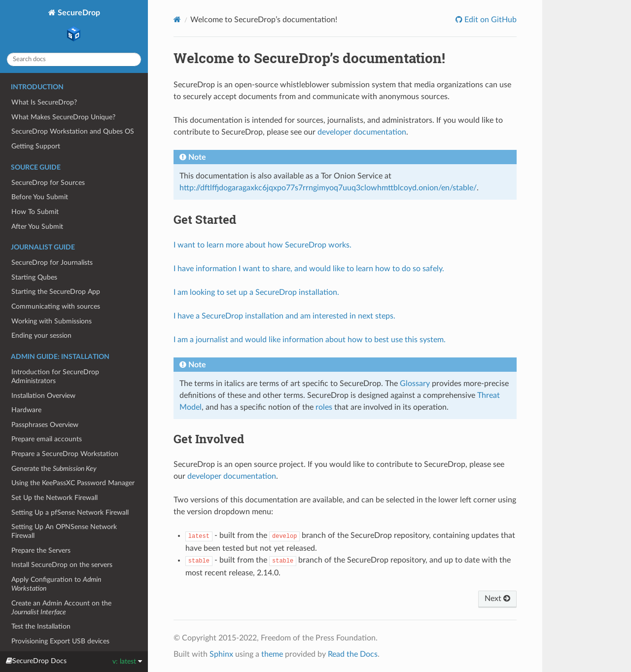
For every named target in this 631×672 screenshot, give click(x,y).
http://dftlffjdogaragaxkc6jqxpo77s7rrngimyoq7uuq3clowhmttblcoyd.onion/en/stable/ (328, 188)
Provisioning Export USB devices (60, 641)
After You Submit (37, 227)
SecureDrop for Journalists (52, 263)
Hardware (26, 410)
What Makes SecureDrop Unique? (63, 117)
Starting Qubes (34, 277)
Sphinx (221, 654)
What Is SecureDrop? (44, 102)
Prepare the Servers (41, 550)
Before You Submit (40, 197)
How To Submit (35, 212)
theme (272, 654)
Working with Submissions (52, 321)
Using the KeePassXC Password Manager (73, 483)
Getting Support (36, 146)
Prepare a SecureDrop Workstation (65, 454)
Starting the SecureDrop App (56, 292)
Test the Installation (41, 626)
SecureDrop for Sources (48, 183)
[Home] (177, 19)
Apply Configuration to (56, 584)
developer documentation (362, 132)
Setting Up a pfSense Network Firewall (70, 513)
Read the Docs (353, 654)
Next (497, 599)
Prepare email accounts (47, 439)
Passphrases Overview (45, 425)
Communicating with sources (56, 306)
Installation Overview (43, 396)
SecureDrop (78, 27)
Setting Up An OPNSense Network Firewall (64, 531)
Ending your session (41, 336)
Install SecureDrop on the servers (62, 565)
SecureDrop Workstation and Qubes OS (73, 131)
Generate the (54, 469)
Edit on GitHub (490, 20)
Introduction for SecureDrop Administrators (55, 376)
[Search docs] (74, 59)
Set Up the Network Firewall (54, 498)
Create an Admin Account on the (61, 608)
